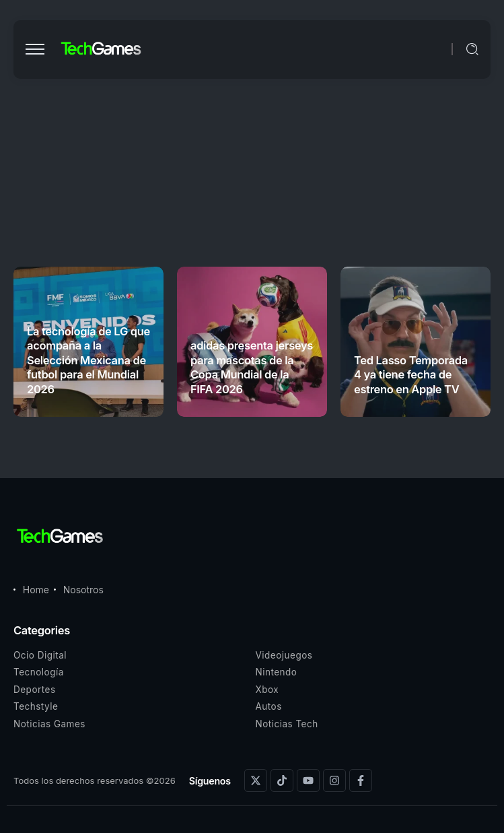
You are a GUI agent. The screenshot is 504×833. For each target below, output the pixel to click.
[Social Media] (256, 780)
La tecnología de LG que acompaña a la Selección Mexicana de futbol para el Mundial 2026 (88, 360)
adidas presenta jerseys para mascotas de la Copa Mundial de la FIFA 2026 (252, 367)
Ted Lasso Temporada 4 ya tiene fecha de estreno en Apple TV (411, 375)
